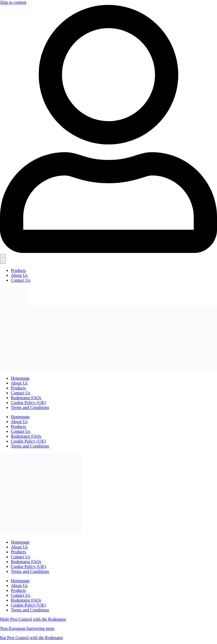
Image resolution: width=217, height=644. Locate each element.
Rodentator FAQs (26, 562)
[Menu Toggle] (3, 259)
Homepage (20, 542)
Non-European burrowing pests (27, 628)
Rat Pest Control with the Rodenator (31, 638)
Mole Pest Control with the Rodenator (33, 619)
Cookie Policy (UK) (28, 567)
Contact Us (21, 557)
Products (18, 552)
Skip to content (13, 2)
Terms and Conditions (30, 571)
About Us (19, 547)
